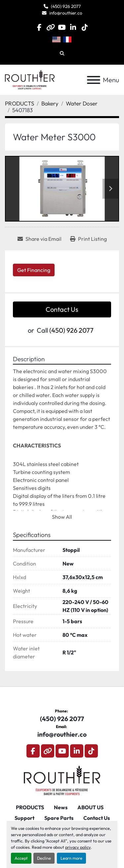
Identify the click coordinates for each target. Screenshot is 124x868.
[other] (50, 27)
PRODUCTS (30, 807)
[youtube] (62, 27)
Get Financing (34, 270)
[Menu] (94, 80)
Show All (62, 517)
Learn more (71, 858)
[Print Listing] (88, 239)
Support (24, 818)
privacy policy (78, 847)
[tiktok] (84, 27)
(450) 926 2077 (66, 6)
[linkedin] (73, 27)
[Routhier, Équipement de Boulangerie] (62, 780)
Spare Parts (59, 818)
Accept (21, 858)
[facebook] (39, 27)
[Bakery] (50, 103)
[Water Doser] (82, 103)
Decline (44, 858)
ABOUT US (90, 807)
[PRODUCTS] (20, 103)
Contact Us (62, 309)
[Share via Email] (40, 239)
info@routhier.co (66, 13)
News (61, 807)
